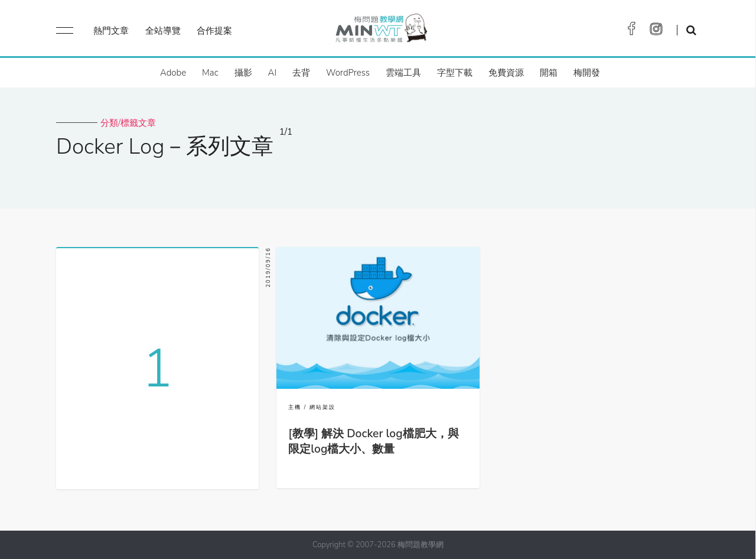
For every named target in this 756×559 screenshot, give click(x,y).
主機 (295, 407)
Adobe (173, 73)
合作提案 (214, 31)
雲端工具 (403, 73)
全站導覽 (163, 31)
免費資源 (506, 73)
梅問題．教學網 (381, 31)
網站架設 (322, 407)
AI (273, 73)
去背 (301, 73)
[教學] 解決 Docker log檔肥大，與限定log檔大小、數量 (373, 441)
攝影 (243, 73)
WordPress (348, 73)
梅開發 (587, 73)
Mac (210, 73)
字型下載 (455, 73)
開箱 (549, 73)
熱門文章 (111, 31)
